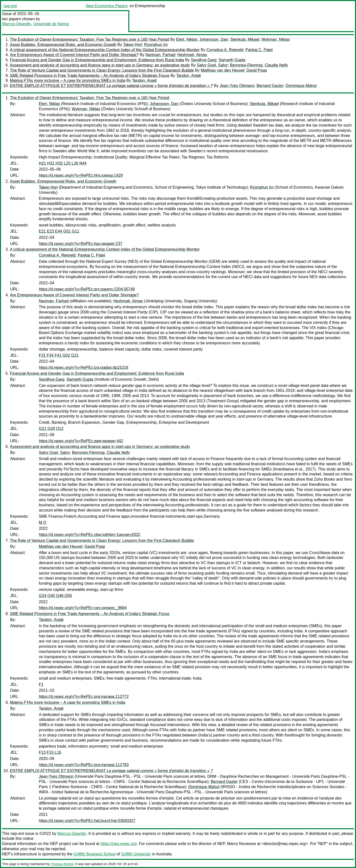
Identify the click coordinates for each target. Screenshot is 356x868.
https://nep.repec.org (119, 844)
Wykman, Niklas (276, 39)
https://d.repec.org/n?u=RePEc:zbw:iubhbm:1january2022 (89, 535)
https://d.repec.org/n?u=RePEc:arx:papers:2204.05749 (87, 289)
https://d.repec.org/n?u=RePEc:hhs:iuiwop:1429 (81, 175)
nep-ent (10, 6)
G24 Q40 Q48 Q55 (55, 596)
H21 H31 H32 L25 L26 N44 (63, 163)
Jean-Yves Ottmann (237, 86)
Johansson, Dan (214, 39)
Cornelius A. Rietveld (225, 50)
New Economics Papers (107, 6)
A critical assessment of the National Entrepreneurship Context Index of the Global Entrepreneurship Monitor (105, 50)
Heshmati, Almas (192, 55)
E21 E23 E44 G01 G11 (59, 231)
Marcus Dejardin (17, 24)
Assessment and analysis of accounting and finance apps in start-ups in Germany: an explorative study (100, 65)
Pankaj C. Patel (259, 50)
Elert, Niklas (187, 39)
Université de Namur (51, 24)
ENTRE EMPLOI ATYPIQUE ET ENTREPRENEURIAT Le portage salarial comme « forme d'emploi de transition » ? (111, 86)
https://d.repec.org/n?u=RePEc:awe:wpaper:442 (81, 441)
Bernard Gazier (270, 86)
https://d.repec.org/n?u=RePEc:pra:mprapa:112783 (84, 765)
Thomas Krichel (62, 864)
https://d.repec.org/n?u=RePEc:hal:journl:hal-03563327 (87, 821)
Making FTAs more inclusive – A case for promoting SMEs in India (68, 80)
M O (43, 523)
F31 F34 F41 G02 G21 (59, 355)
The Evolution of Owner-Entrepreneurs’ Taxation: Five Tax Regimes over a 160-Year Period (90, 39)
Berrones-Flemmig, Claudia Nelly (259, 65)
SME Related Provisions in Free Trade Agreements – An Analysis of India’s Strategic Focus (90, 76)
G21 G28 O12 (51, 429)
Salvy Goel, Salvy (212, 65)
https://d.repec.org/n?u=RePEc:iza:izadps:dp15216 (84, 367)
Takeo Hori (133, 45)
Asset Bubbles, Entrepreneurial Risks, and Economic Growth (63, 45)
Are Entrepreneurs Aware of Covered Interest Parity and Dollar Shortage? (74, 55)
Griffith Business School (95, 854)
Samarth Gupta (232, 60)
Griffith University (136, 854)
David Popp (257, 70)
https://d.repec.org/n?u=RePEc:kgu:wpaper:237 (81, 244)
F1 (41, 684)
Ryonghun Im (156, 45)
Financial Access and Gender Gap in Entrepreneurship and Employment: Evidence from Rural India (97, 60)
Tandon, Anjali (189, 76)
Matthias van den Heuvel (222, 70)
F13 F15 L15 (50, 752)
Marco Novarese (241, 844)
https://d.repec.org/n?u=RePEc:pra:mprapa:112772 (84, 697)
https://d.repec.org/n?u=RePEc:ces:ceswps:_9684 (83, 608)
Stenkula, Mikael (245, 39)
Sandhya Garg (204, 60)
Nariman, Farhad (160, 55)
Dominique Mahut (301, 86)
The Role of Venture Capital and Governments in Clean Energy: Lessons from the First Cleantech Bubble (102, 70)
